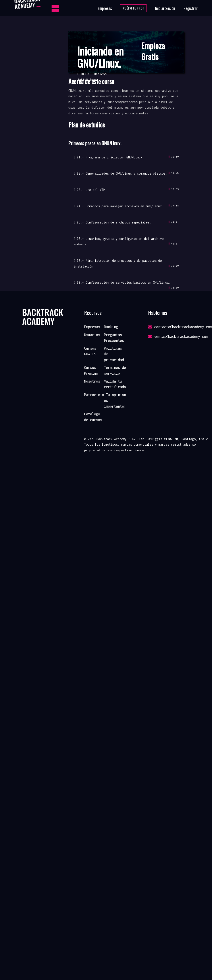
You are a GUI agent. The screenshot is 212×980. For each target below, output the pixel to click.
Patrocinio (94, 395)
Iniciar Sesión (165, 8)
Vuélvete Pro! (134, 8)
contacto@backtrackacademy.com (180, 327)
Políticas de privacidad (114, 354)
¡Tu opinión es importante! (115, 400)
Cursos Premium (91, 370)
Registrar (191, 8)
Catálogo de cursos (93, 417)
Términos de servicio (115, 370)
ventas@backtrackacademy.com (178, 337)
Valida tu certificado (115, 384)
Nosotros (92, 381)
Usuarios (92, 335)
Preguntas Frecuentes (114, 338)
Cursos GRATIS (90, 351)
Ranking (111, 327)
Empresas (105, 8)
